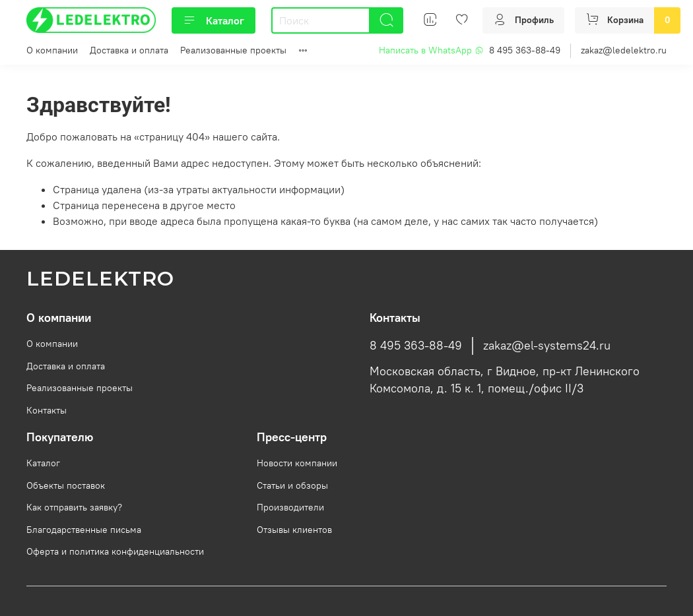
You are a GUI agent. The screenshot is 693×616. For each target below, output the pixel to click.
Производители (290, 507)
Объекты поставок (66, 485)
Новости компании (297, 463)
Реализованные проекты (233, 50)
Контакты (47, 410)
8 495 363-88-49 (525, 50)
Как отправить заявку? (74, 507)
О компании (52, 50)
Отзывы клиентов (294, 530)
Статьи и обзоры (292, 485)
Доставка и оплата (129, 50)
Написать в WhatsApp (431, 50)
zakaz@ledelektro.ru (624, 50)
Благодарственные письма (84, 530)
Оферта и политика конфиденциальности (115, 551)
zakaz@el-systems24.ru (547, 346)
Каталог (214, 20)
